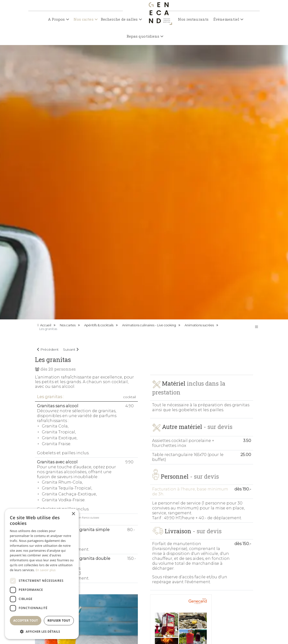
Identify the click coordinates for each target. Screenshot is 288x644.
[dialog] (42, 574)
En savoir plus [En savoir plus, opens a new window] (46, 570)
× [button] (73, 514)
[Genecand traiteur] (159, 19)
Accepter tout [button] (26, 620)
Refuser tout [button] (59, 620)
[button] (42, 631)
